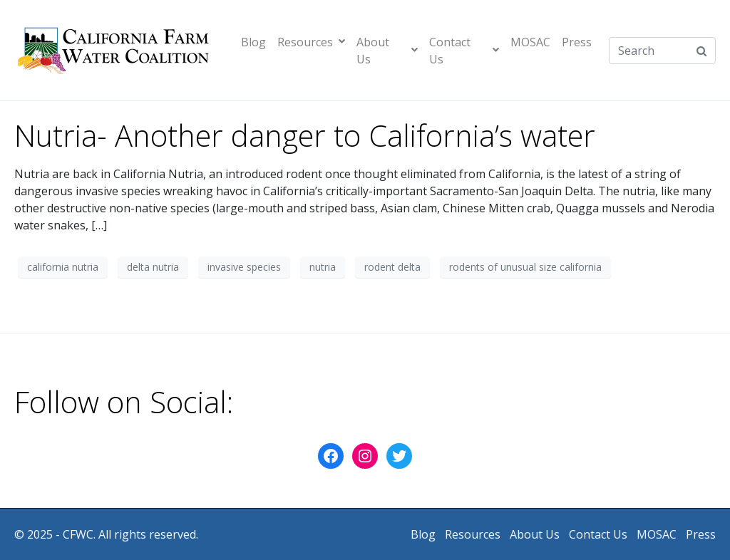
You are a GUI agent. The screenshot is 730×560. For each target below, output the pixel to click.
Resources (311, 42)
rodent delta (392, 267)
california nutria (63, 267)
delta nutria (153, 267)
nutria (323, 267)
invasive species (244, 267)
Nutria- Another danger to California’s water (305, 135)
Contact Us (464, 51)
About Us (387, 51)
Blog (253, 42)
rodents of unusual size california (525, 267)
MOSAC (530, 42)
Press (577, 42)
